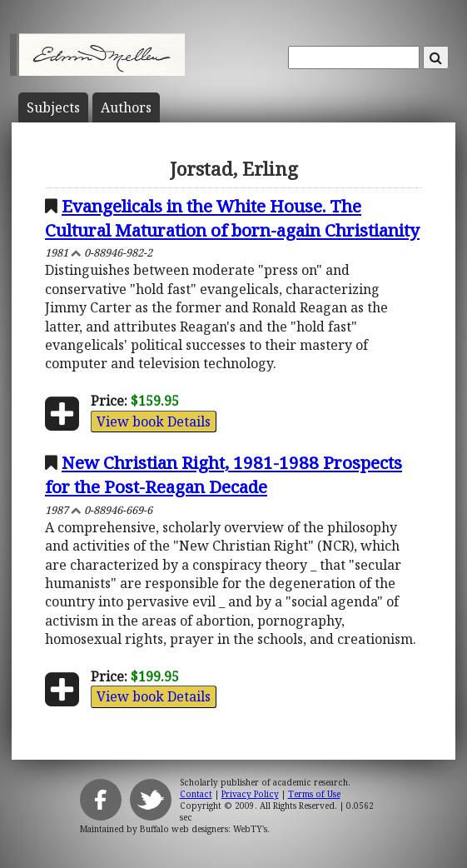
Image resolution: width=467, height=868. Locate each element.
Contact (196, 794)
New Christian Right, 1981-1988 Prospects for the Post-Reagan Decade (224, 474)
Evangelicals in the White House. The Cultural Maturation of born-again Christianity (232, 218)
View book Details (154, 422)
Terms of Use (314, 794)
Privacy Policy (250, 794)
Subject (53, 107)
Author (126, 107)
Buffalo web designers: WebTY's (204, 829)
